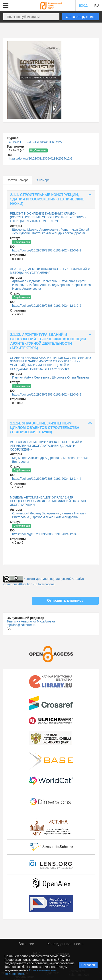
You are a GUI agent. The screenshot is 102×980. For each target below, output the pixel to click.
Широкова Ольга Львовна (70, 377)
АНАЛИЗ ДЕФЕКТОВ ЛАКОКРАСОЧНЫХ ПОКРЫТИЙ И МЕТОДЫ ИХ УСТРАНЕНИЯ (50, 271)
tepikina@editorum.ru (21, 625)
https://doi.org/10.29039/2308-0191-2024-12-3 (41, 158)
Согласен (88, 965)
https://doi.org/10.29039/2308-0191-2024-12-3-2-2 (47, 306)
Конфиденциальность (65, 944)
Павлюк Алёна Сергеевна (31, 377)
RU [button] (96, 6)
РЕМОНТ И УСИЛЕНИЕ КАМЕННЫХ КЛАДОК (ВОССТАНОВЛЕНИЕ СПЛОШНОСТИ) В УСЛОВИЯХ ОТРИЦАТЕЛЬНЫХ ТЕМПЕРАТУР (48, 217)
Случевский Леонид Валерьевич (36, 513)
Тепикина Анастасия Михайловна (31, 621)
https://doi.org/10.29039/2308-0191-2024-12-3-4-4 (47, 479)
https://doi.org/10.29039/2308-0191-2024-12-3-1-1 (47, 250)
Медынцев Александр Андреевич (37, 458)
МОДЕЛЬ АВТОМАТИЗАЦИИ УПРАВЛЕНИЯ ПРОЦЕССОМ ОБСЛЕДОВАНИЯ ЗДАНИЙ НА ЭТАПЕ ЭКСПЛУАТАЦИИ (49, 501)
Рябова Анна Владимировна (50, 285)
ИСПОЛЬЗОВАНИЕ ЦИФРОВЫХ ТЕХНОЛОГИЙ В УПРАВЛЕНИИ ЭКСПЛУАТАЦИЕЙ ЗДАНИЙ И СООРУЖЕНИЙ (46, 446)
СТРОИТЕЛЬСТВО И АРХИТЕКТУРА (35, 142)
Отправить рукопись (80, 17)
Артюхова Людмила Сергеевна (35, 281)
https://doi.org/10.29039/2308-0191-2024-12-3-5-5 (47, 534)
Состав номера (18, 180)
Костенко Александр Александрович (59, 233)
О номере (43, 180)
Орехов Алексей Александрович (55, 517)
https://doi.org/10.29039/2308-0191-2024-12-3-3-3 (47, 394)
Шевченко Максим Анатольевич (35, 230)
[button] (6, 6)
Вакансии (26, 944)
